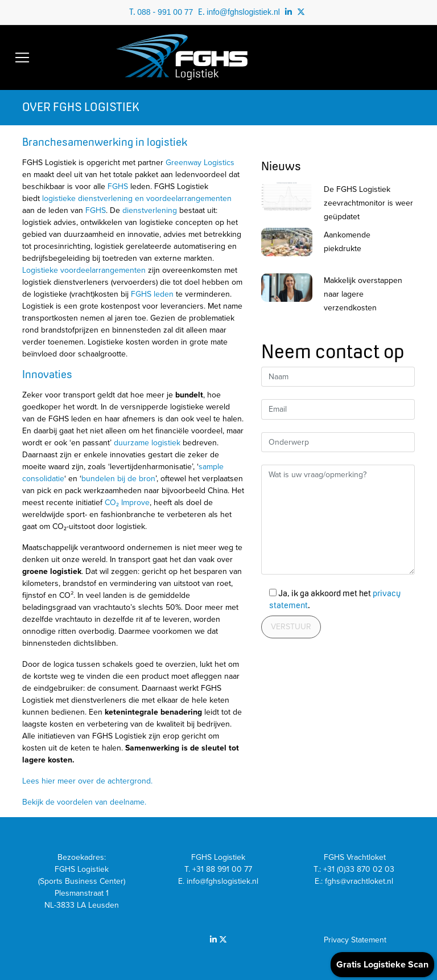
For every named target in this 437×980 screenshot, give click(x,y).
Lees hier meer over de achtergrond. (87, 781)
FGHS (118, 186)
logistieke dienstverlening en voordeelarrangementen (137, 198)
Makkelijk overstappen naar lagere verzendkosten (363, 294)
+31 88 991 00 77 (222, 869)
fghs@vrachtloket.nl (360, 881)
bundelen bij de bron (118, 479)
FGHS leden (152, 294)
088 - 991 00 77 (165, 12)
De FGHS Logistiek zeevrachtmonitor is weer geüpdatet (368, 203)
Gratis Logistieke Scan (382, 965)
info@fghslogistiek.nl (243, 12)
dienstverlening (150, 210)
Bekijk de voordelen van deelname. (84, 802)
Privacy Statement (355, 940)
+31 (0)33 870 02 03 (360, 869)
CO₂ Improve (127, 503)
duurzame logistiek (147, 443)
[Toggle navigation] (22, 58)
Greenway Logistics (200, 163)
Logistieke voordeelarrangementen (84, 270)
